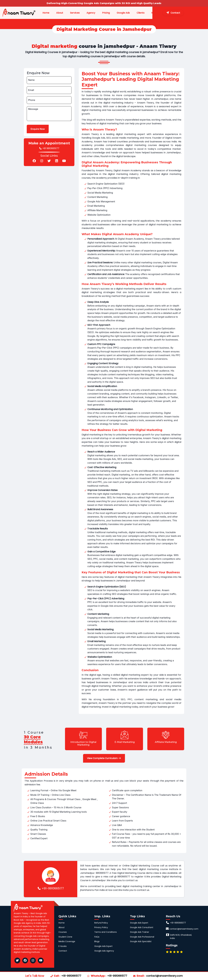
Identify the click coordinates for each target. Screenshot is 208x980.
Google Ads (134, 13)
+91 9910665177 (49, 148)
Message (33, 109)
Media (166, 13)
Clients (152, 13)
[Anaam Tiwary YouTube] (41, 961)
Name (31, 80)
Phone (32, 100)
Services (86, 13)
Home (55, 13)
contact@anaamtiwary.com (164, 976)
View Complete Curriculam (104, 758)
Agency (102, 13)
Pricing (117, 13)
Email (31, 90)
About (69, 13)
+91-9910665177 (51, 888)
